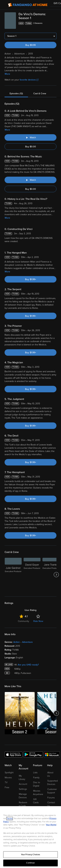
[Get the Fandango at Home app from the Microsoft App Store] (52, 754)
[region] (30, 837)
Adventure (27, 642)
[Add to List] (54, 23)
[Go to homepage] (28, 5)
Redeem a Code (23, 804)
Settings (23, 789)
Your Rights (51, 825)
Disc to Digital (37, 784)
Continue (30, 863)
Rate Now (38, 621)
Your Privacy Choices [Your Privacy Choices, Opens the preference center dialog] (31, 855)
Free (7, 787)
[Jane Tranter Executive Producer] (51, 575)
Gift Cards (36, 801)
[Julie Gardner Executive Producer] (13, 575)
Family (36, 778)
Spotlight (9, 773)
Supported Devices (52, 783)
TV (6, 782)
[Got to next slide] (56, 575)
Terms (10, 818)
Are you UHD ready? (28, 665)
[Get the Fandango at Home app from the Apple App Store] (14, 754)
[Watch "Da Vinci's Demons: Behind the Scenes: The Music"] (30, 180)
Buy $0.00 (31, 147)
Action (17, 642)
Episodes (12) (16, 94)
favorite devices (29, 80)
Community (24, 621)
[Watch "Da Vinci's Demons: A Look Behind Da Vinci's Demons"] (30, 137)
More (7, 74)
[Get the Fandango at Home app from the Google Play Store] (33, 754)
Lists (35, 773)
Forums (51, 798)
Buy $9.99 (30, 45)
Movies (8, 778)
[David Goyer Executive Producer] (32, 575)
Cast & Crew (40, 94)
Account (23, 784)
